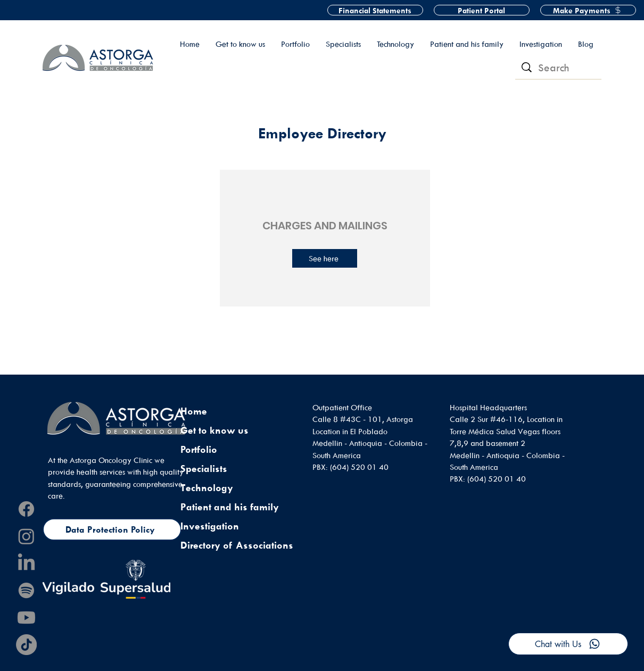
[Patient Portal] (482, 10)
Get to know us (214, 430)
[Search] (559, 68)
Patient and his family (230, 507)
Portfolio (199, 449)
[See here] (325, 258)
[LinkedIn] (26, 563)
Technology (207, 488)
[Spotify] (26, 590)
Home (194, 411)
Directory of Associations (237, 545)
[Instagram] (26, 536)
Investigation (210, 526)
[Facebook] (26, 509)
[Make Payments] (588, 10)
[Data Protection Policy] (112, 529)
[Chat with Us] (568, 644)
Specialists (204, 469)
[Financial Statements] (375, 10)
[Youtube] (26, 618)
